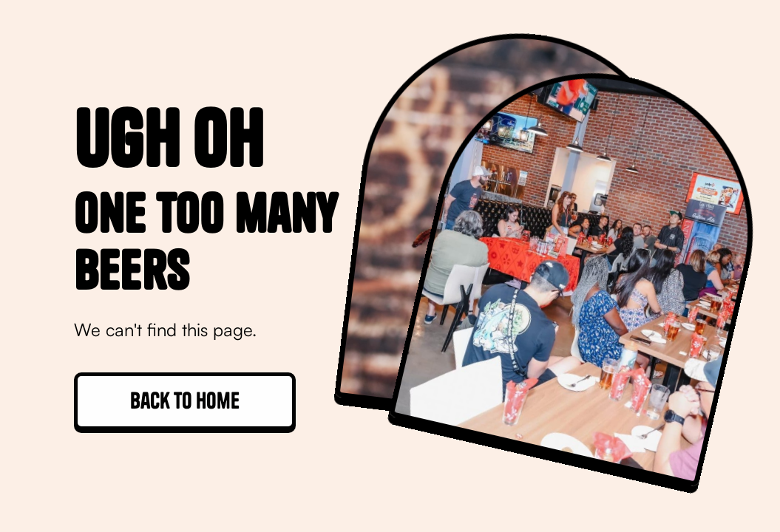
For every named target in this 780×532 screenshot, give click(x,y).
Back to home (185, 400)
